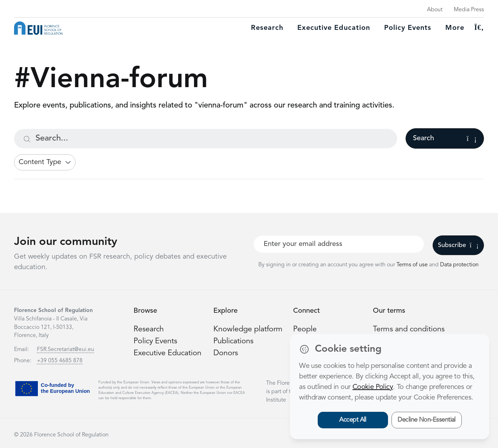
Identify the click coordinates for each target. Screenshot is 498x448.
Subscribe (458, 245)
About (435, 10)
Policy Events (408, 28)
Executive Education (168, 352)
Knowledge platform (248, 329)
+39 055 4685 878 (60, 361)
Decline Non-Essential (426, 420)
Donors (226, 352)
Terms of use (413, 265)
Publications (234, 341)
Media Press (469, 10)
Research (267, 28)
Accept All (353, 420)
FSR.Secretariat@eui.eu (66, 350)
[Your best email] (339, 244)
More (455, 28)
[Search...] (206, 139)
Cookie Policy (373, 387)
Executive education (334, 28)
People (305, 329)
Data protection (459, 265)
